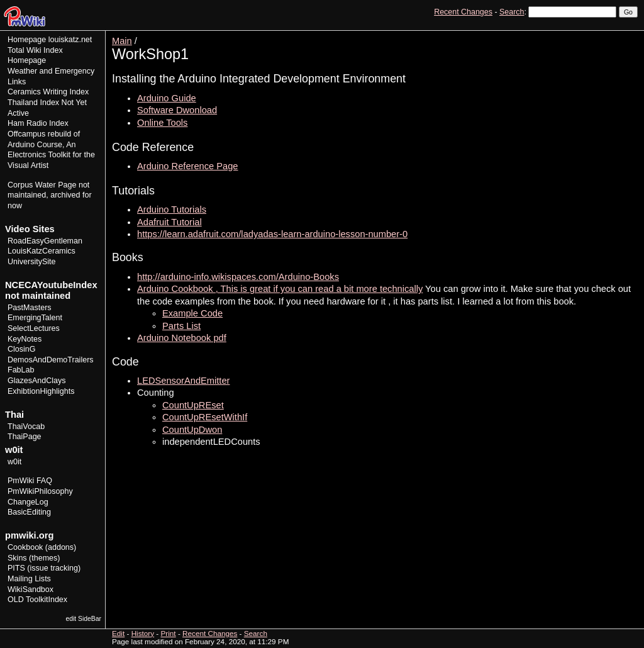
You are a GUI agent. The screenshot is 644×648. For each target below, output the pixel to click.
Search (512, 12)
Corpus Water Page (42, 185)
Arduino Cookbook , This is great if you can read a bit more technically (280, 289)
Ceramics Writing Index (48, 92)
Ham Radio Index (38, 123)
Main (122, 41)
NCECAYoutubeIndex (51, 285)
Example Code (192, 313)
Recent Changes (463, 12)
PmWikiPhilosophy (40, 491)
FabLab (21, 370)
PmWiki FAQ (30, 481)
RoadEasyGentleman (45, 241)
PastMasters (30, 308)
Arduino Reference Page (188, 166)
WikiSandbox (31, 589)
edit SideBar (83, 619)
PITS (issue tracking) (44, 568)
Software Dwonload (177, 110)
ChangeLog (28, 502)
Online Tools (162, 123)
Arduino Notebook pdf (182, 338)
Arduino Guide (167, 98)
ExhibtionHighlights (41, 391)
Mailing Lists (29, 579)
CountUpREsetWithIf (205, 417)
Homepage (27, 40)
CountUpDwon (192, 430)
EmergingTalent (35, 318)
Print (627, 35)
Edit (574, 35)
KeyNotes (25, 339)
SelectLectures (34, 328)
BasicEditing (29, 512)
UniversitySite (32, 262)
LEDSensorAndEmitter (183, 381)
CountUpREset (193, 405)
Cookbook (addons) (42, 547)
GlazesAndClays (37, 381)
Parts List (181, 326)
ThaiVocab (26, 427)
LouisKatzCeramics (42, 251)
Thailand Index (33, 103)
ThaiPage (25, 437)
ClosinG (22, 349)
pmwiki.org (29, 535)
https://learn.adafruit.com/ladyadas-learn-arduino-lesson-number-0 (272, 234)
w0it (14, 462)
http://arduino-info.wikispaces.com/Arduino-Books (238, 277)
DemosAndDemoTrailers (51, 360)
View (551, 35)
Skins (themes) (34, 558)
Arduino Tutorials (172, 209)
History (599, 35)
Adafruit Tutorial (169, 222)
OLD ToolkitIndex (37, 600)
